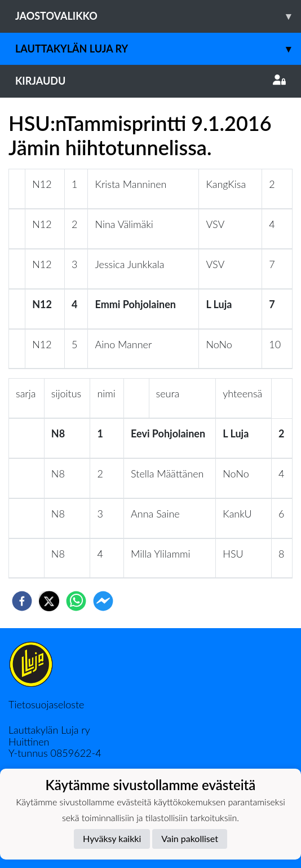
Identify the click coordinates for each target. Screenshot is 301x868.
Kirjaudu (150, 81)
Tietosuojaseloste (46, 704)
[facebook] (22, 601)
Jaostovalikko (158, 16)
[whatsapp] (76, 601)
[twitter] (49, 601)
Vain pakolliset (190, 838)
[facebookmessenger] (103, 601)
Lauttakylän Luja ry (158, 49)
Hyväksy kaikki (112, 838)
